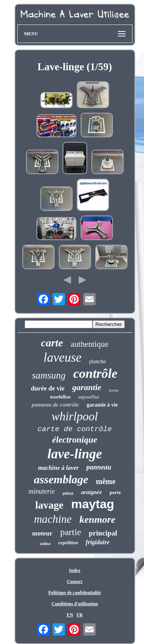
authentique (89, 344)
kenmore (98, 520)
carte (52, 343)
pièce (68, 493)
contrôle (95, 373)
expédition (68, 543)
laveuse (62, 357)
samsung (49, 375)
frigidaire (98, 542)
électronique (75, 440)
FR (79, 615)
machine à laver (58, 468)
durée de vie (48, 388)
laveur (114, 390)
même (106, 481)
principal (103, 533)
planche (98, 362)
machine (53, 519)
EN (70, 615)
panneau (99, 467)
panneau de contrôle (55, 405)
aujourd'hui (89, 397)
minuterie (42, 491)
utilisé (45, 544)
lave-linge (75, 454)
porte (115, 492)
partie (71, 532)
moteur (42, 533)
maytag (93, 504)
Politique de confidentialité (75, 593)
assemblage (61, 479)
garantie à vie (102, 405)
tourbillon (60, 397)
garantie (87, 387)
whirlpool (75, 416)
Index (75, 570)
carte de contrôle (75, 429)
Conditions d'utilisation (74, 604)
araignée (91, 492)
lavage (50, 505)
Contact (75, 581)
